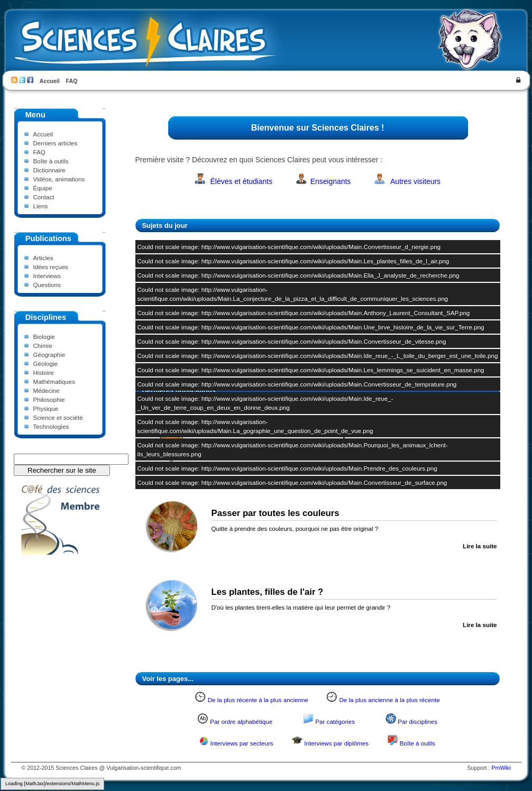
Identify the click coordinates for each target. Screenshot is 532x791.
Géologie (45, 364)
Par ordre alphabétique (241, 721)
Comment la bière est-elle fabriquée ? (290, 434)
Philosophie (49, 399)
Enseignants (331, 181)
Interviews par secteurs (241, 743)
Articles (43, 258)
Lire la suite (480, 467)
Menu (35, 115)
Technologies (51, 426)
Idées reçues (51, 267)
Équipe (43, 188)
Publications (48, 238)
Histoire (44, 372)
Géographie (49, 355)
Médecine (47, 390)
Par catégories (335, 721)
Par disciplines (418, 721)
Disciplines (46, 317)
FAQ (72, 81)
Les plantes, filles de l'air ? (268, 592)
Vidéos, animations (59, 179)
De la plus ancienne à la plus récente (389, 700)
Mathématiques (54, 381)
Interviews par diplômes (336, 743)
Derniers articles (56, 143)
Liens (41, 206)
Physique (46, 408)
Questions (47, 285)
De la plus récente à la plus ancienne (258, 700)
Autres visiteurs (415, 181)
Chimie (43, 346)
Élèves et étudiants (242, 181)
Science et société (58, 417)
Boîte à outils (51, 161)
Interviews (47, 276)
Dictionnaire (49, 170)
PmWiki (501, 768)
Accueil (50, 81)
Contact (44, 197)
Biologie (44, 337)
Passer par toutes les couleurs (276, 513)
